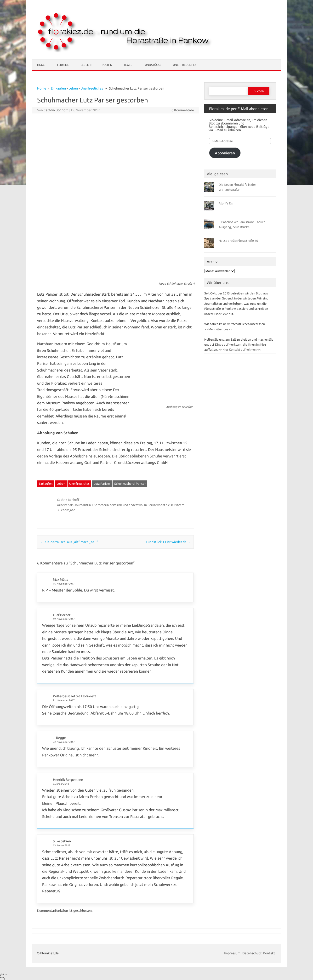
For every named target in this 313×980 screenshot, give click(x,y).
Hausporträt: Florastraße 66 (238, 241)
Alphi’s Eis (226, 203)
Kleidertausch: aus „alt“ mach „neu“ (69, 542)
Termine (63, 65)
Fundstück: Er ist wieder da (168, 542)
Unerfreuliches (185, 65)
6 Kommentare (183, 110)
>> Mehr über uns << (218, 329)
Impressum (233, 953)
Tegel (128, 65)
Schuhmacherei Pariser (130, 484)
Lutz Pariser (102, 484)
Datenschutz (252, 953)
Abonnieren (225, 153)
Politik (107, 65)
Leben (85, 65)
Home (41, 65)
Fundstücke (152, 65)
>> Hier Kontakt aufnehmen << (239, 349)
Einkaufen (58, 88)
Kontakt (269, 953)
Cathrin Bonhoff (56, 110)
